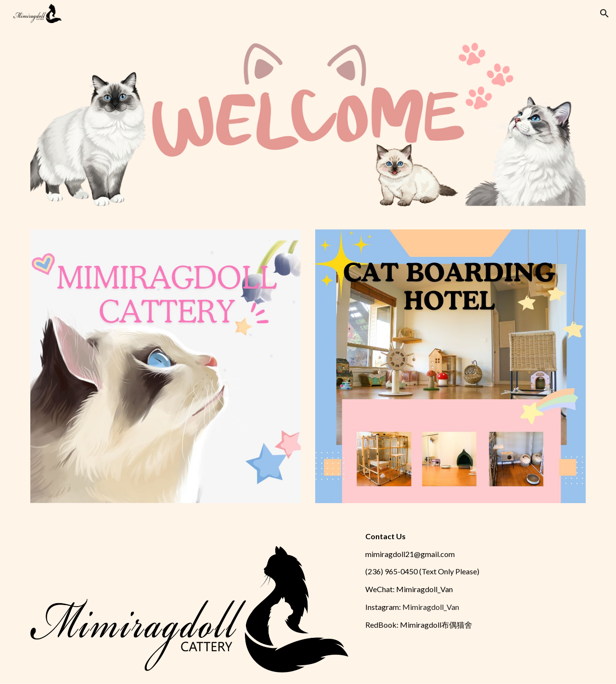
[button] (604, 13)
